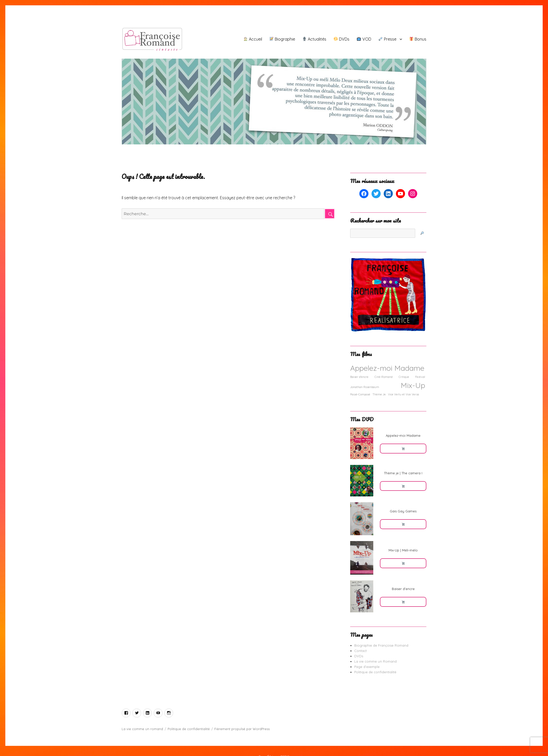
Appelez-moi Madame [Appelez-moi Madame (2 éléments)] (387, 368)
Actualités (314, 39)
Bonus (418, 39)
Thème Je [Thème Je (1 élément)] (379, 394)
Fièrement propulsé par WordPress (242, 729)
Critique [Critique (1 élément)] (404, 377)
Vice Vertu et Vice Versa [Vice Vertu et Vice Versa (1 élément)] (404, 394)
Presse (388, 39)
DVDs (342, 39)
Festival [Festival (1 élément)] (420, 377)
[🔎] (422, 233)
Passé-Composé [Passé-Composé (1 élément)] (360, 394)
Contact (360, 651)
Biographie (282, 39)
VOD (364, 39)
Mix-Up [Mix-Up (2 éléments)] (413, 385)
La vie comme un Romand (375, 661)
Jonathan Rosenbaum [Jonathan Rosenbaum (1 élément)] (365, 387)
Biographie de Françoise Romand (381, 645)
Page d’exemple (367, 667)
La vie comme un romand (142, 729)
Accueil (253, 39)
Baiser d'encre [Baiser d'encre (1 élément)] (359, 377)
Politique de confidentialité (375, 672)
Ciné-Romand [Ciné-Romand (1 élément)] (384, 377)
